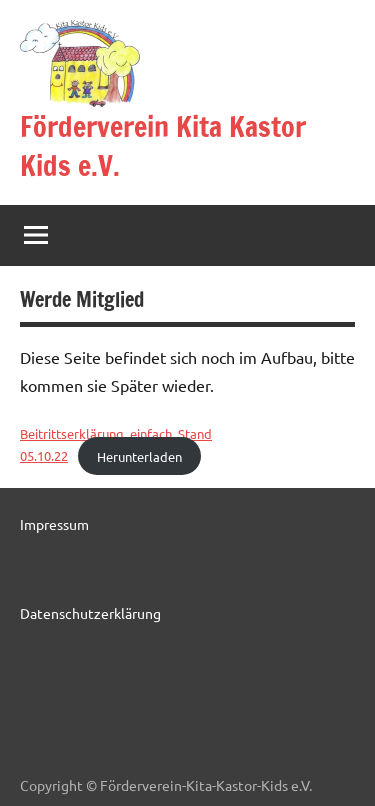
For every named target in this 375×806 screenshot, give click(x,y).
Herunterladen (139, 455)
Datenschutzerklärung (90, 613)
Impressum (54, 524)
